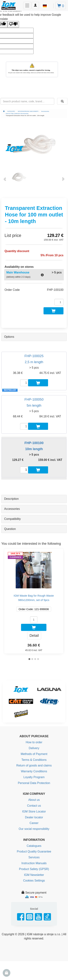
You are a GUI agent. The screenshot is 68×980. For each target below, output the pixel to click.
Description (11, 499)
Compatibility (13, 519)
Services (34, 857)
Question (10, 529)
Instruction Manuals (34, 863)
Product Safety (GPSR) (34, 869)
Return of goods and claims (34, 765)
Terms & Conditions (34, 760)
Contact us (34, 806)
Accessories (12, 509)
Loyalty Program (34, 777)
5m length (34, 405)
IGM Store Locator (34, 811)
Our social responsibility (34, 829)
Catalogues (34, 846)
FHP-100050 (34, 399)
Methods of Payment (34, 754)
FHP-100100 (34, 443)
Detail (34, 635)
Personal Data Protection (34, 783)
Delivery (34, 748)
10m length (34, 449)
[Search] (62, 101)
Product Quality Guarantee (34, 851)
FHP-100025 (34, 356)
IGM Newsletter (34, 875)
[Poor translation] (13, 24)
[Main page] (4, 111)
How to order (34, 742)
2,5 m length (34, 362)
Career (34, 823)
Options (9, 337)
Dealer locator (34, 817)
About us (34, 800)
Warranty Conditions (34, 771)
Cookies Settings (34, 881)
